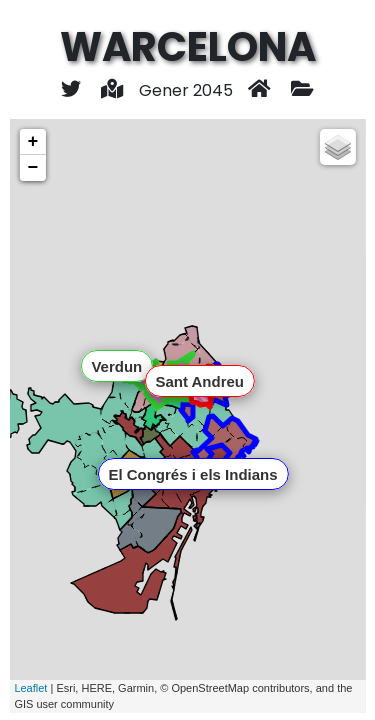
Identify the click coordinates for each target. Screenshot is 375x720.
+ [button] (32, 142)
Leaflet (30, 688)
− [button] (32, 168)
